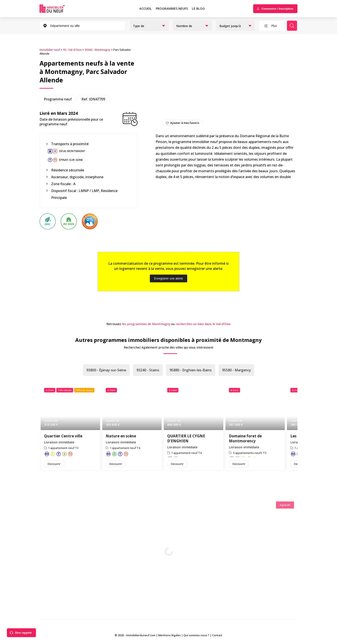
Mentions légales (169, 635)
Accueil (146, 8)
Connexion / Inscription (277, 9)
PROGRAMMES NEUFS (172, 8)
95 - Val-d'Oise (72, 50)
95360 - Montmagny (97, 50)
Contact (217, 635)
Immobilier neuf (50, 50)
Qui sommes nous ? (196, 635)
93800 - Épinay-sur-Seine (106, 370)
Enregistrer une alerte (169, 278)
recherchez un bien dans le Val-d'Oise (203, 324)
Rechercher (292, 26)
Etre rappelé (23, 633)
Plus (274, 26)
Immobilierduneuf (58, 9)
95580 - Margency (236, 370)
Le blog (198, 8)
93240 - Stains (148, 370)
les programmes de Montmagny (146, 324)
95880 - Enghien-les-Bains (191, 370)
